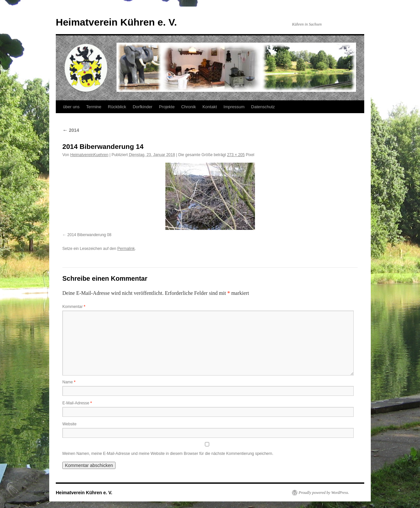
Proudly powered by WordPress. (324, 493)
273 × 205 (236, 155)
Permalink (126, 249)
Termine (94, 107)
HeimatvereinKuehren (89, 155)
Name (69, 382)
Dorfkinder (142, 107)
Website (69, 424)
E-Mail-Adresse (77, 403)
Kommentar (74, 307)
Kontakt (210, 107)
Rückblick (117, 107)
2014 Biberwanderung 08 (89, 235)
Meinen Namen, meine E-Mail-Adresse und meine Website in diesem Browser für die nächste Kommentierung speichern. (168, 454)
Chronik (189, 107)
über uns (71, 107)
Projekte (167, 107)
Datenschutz (263, 107)
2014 (71, 130)
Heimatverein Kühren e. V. (116, 22)
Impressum (234, 107)
